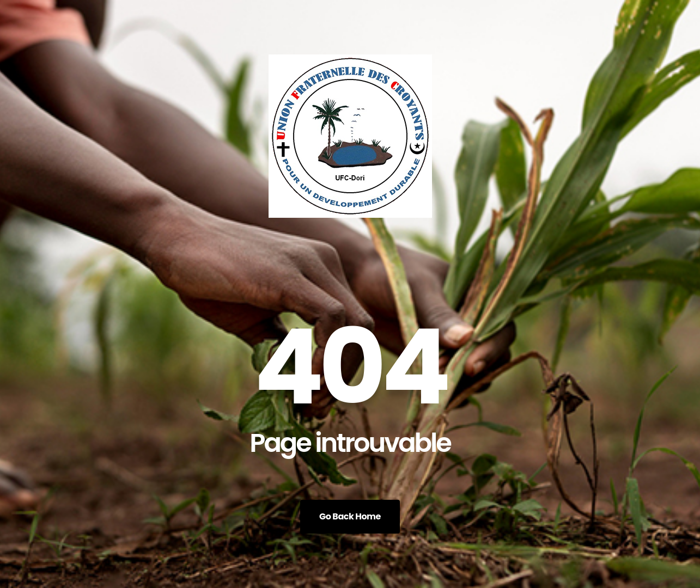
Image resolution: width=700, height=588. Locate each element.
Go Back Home (350, 516)
